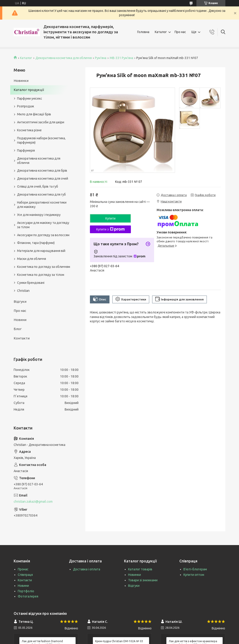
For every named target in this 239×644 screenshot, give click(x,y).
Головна (143, 32)
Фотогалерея (28, 596)
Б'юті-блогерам (195, 569)
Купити (111, 218)
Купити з (110, 229)
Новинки (21, 81)
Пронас (23, 569)
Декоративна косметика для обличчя (64, 58)
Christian (23, 291)
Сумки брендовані (31, 283)
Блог (18, 329)
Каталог (161, 32)
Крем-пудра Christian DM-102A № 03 (119, 641)
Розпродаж (26, 106)
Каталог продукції (29, 90)
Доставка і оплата (87, 569)
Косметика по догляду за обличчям (44, 267)
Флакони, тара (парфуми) (36, 243)
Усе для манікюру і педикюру (39, 215)
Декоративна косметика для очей (43, 178)
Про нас (180, 32)
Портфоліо (26, 591)
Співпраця (25, 575)
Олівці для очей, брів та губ (38, 186)
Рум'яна (101, 58)
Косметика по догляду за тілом (41, 275)
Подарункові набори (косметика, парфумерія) (41, 140)
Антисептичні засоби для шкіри (41, 122)
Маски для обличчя (32, 259)
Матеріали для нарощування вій (41, 251)
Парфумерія (26, 150)
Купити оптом (194, 575)
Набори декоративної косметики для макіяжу (42, 205)
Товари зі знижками (143, 580)
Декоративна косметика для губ (41, 194)
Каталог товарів (140, 569)
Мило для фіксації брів (34, 114)
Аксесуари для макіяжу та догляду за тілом (43, 225)
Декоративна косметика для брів (42, 171)
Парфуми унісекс (30, 98)
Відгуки (20, 301)
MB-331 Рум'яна (121, 58)
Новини (20, 320)
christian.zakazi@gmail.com (33, 502)
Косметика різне (29, 130)
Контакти (22, 338)
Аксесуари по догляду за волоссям (43, 235)
